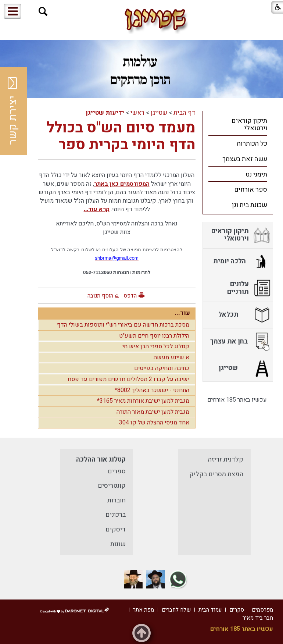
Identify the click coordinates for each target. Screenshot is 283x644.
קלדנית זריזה (226, 460)
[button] (43, 12)
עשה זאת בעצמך (245, 159)
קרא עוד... (97, 209)
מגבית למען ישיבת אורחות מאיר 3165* (143, 401)
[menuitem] (238, 124)
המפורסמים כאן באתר (122, 184)
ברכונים (116, 515)
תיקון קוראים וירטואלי (249, 125)
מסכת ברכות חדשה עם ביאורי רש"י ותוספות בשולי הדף (123, 325)
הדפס (130, 296)
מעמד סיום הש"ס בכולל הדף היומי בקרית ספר (121, 136)
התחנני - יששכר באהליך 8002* (152, 390)
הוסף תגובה (100, 296)
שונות (118, 544)
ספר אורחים (251, 190)
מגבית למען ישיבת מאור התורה (153, 412)
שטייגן (159, 113)
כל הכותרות (252, 144)
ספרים (117, 471)
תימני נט (256, 175)
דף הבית (185, 113)
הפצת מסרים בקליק (216, 474)
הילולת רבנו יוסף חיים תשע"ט (154, 336)
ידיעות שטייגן (105, 113)
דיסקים (116, 529)
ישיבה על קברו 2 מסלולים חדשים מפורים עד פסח (128, 379)
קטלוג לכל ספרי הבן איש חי (156, 346)
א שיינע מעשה (171, 357)
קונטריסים (112, 486)
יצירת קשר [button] (13, 111)
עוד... (182, 313)
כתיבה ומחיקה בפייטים (162, 368)
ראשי (137, 113)
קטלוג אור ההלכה (101, 460)
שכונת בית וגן (250, 205)
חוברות (117, 500)
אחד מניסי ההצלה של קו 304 (154, 423)
